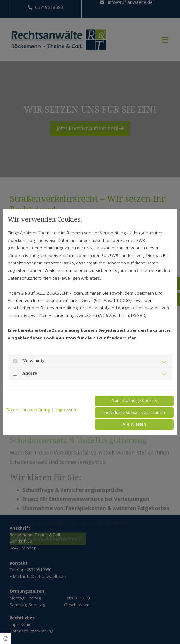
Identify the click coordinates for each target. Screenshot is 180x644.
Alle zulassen (134, 424)
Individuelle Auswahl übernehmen (134, 412)
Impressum (66, 410)
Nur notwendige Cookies (134, 401)
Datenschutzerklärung (28, 410)
